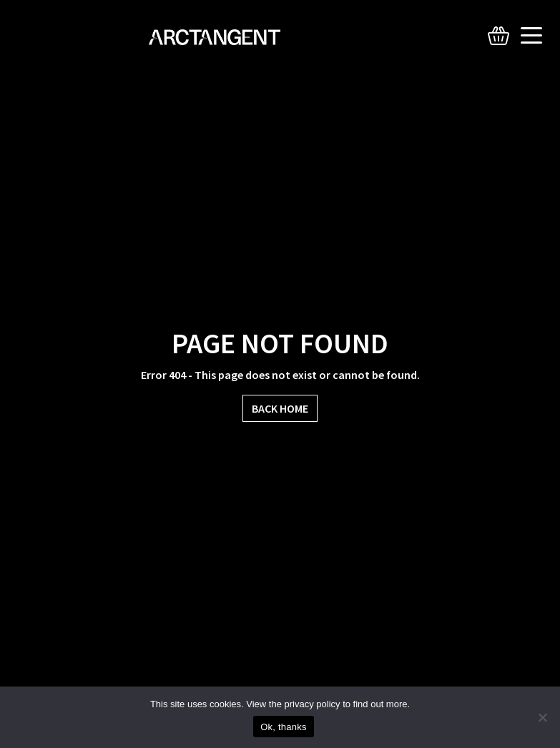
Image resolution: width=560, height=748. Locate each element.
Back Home (280, 408)
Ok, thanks (284, 727)
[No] (542, 717)
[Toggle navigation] (535, 36)
